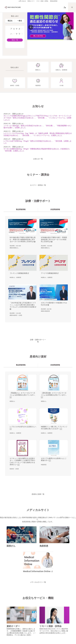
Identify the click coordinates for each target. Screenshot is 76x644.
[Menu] (72, 8)
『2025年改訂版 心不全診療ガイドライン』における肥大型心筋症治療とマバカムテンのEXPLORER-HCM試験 (23, 306)
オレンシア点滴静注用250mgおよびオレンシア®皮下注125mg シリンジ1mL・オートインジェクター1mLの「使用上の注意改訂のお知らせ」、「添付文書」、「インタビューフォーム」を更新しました (38, 119)
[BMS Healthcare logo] (11, 8)
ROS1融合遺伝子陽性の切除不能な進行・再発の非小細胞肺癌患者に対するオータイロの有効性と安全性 (23, 240)
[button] (31, 28)
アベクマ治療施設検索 (49, 274)
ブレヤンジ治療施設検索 (18, 274)
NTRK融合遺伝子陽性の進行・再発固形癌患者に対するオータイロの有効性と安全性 (54, 240)
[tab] (10, 22)
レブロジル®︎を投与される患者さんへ (23, 427)
